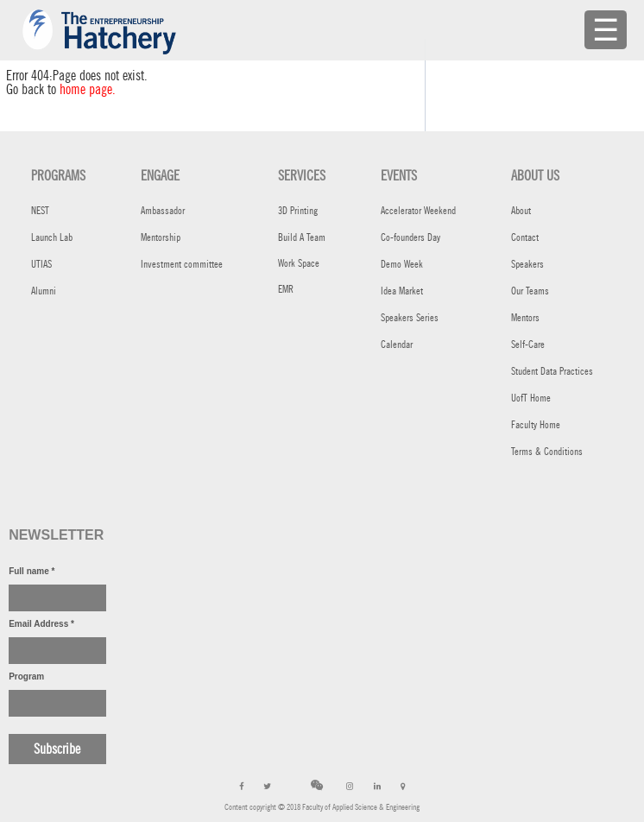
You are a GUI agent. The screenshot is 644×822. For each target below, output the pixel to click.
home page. (88, 89)
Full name (32, 571)
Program (26, 677)
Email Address (41, 624)
